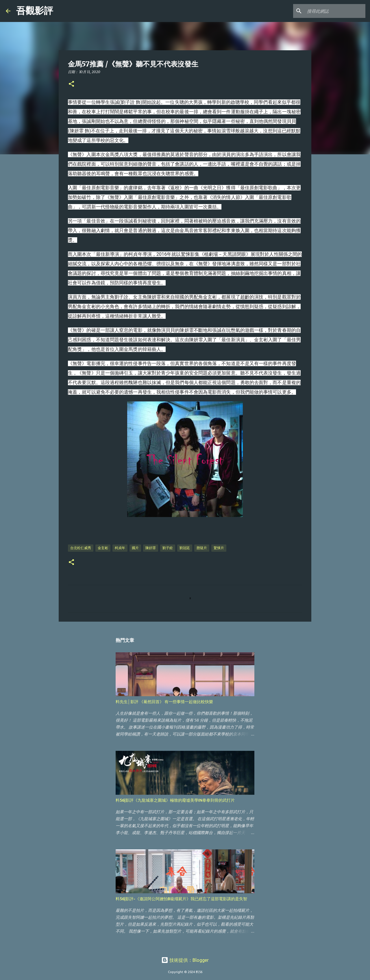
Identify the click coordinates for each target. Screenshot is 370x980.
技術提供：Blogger (185, 960)
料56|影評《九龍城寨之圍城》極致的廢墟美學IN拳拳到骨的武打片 (175, 800)
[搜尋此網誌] (335, 11)
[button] (71, 84)
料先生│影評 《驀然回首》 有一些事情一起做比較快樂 (164, 702)
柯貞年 (120, 548)
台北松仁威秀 (81, 548)
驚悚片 (219, 548)
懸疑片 (202, 548)
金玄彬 (103, 548)
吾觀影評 (35, 11)
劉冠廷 (185, 548)
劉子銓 (168, 548)
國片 (135, 548)
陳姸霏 (151, 548)
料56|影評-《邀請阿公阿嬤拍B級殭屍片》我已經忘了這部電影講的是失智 (181, 899)
